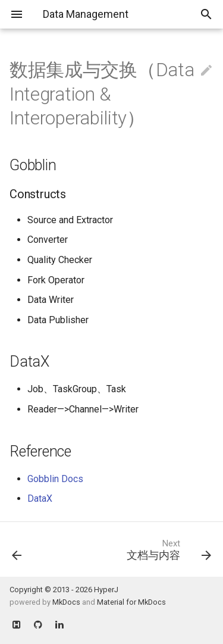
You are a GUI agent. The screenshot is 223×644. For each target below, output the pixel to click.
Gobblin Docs (55, 479)
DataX (40, 498)
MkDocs (66, 602)
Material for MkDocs (131, 602)
